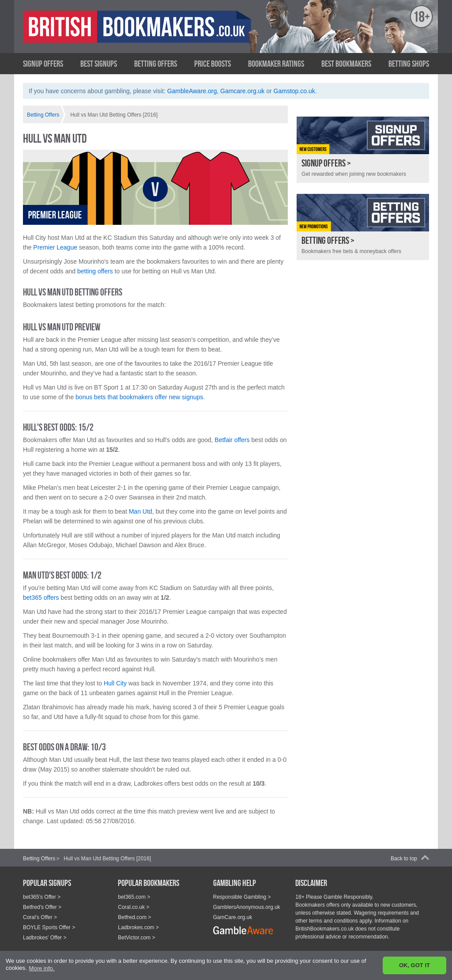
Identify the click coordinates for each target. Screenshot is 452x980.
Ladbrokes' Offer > (45, 938)
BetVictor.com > (136, 938)
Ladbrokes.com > (138, 927)
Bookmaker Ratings (276, 64)
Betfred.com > (134, 917)
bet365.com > (134, 897)
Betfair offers (232, 440)
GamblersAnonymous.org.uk (247, 907)
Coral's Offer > (40, 917)
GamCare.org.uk (233, 917)
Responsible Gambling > (242, 897)
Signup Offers (43, 64)
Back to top (404, 859)
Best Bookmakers (346, 64)
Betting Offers (156, 64)
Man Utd (141, 511)
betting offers (95, 271)
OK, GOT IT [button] (414, 965)
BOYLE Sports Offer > (49, 927)
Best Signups (99, 64)
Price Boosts (213, 64)
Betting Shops (409, 64)
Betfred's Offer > (42, 907)
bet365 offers (41, 598)
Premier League (55, 247)
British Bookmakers (109, 34)
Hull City (115, 683)
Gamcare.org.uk (242, 91)
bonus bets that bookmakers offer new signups (139, 397)
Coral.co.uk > (134, 907)
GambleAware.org (192, 91)
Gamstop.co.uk (294, 91)
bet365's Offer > (42, 897)
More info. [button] (42, 968)
